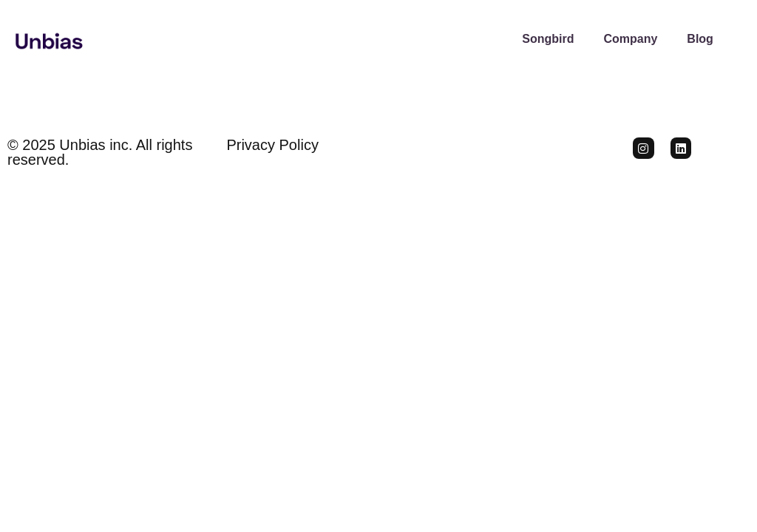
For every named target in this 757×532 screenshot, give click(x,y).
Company (630, 39)
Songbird (548, 39)
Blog (700, 39)
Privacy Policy (272, 145)
